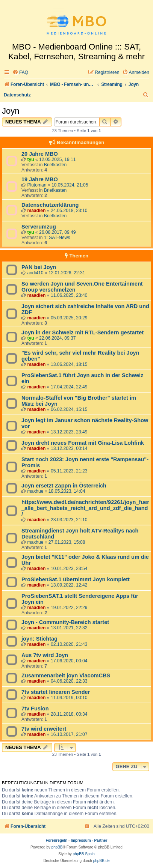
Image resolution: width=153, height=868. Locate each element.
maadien (36, 211)
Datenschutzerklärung (50, 205)
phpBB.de (101, 861)
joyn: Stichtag (39, 639)
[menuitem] (20, 73)
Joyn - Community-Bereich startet (65, 622)
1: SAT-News (57, 238)
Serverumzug (39, 227)
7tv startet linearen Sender (56, 692)
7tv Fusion (35, 709)
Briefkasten (55, 165)
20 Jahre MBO (40, 154)
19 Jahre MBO (40, 179)
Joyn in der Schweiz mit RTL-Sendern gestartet (83, 332)
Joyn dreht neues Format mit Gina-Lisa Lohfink (83, 443)
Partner (101, 840)
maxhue (35, 491)
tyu (30, 159)
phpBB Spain (83, 854)
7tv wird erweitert (44, 729)
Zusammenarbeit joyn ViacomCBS (66, 675)
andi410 (35, 273)
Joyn (11, 111)
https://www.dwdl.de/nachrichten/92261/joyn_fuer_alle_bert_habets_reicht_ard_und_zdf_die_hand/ (85, 508)
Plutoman (37, 185)
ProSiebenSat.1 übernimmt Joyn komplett (76, 579)
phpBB (57, 847)
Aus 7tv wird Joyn (45, 655)
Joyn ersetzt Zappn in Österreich (64, 486)
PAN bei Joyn (39, 267)
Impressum (81, 840)
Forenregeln (57, 840)
